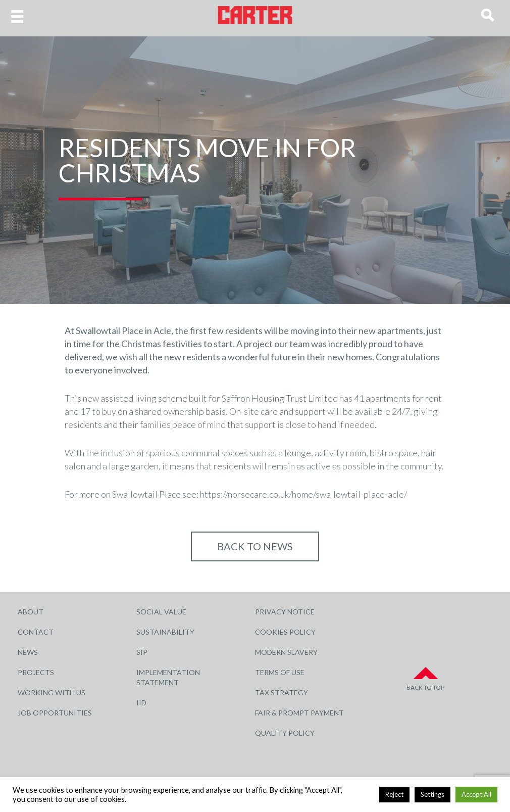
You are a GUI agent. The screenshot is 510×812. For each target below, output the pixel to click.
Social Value (161, 612)
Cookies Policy (285, 632)
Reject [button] (394, 794)
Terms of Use (280, 672)
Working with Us (52, 692)
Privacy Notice (285, 612)
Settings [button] (432, 794)
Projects (36, 672)
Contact (36, 632)
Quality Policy (285, 733)
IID (141, 703)
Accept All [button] (476, 794)
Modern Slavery (286, 652)
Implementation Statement (168, 677)
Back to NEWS (255, 546)
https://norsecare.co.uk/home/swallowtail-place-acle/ (303, 494)
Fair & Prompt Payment (299, 713)
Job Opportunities (55, 713)
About (31, 612)
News (28, 652)
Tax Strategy (282, 692)
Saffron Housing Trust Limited (280, 398)
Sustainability (165, 632)
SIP (142, 652)
